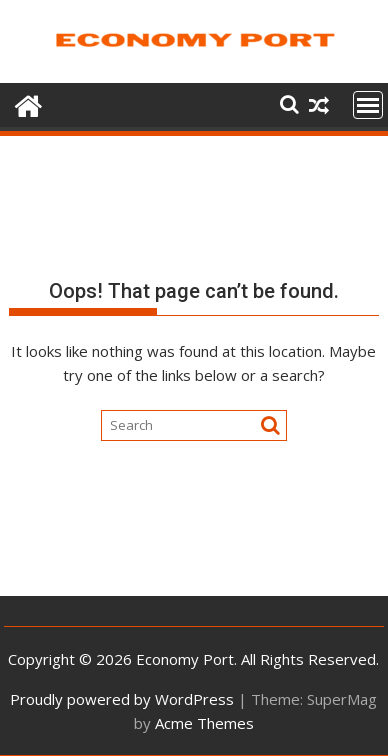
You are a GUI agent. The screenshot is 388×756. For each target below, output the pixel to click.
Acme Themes (204, 723)
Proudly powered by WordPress (122, 699)
